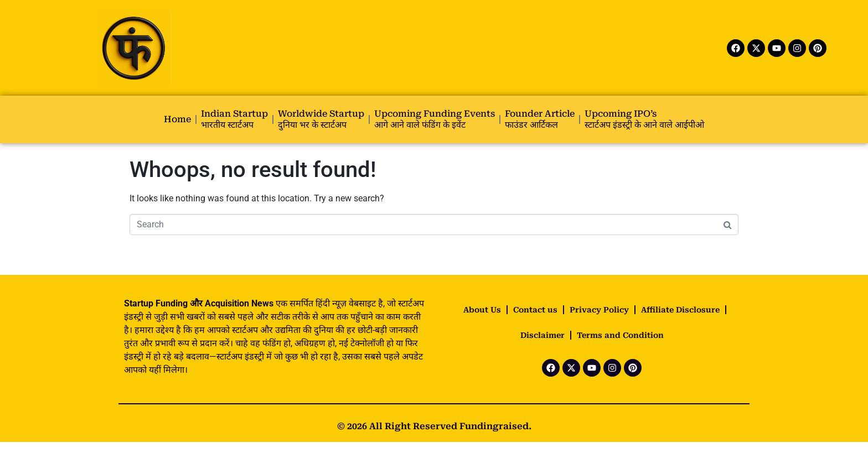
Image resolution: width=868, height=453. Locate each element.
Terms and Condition (620, 335)
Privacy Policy (599, 310)
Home (177, 119)
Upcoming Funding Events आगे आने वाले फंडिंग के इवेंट (435, 119)
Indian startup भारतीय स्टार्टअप (234, 119)
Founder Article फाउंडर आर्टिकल (540, 119)
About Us (482, 310)
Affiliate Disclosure (680, 310)
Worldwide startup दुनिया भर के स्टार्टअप (321, 119)
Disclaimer (542, 335)
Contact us (535, 310)
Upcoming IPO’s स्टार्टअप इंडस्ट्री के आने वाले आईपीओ (644, 119)
